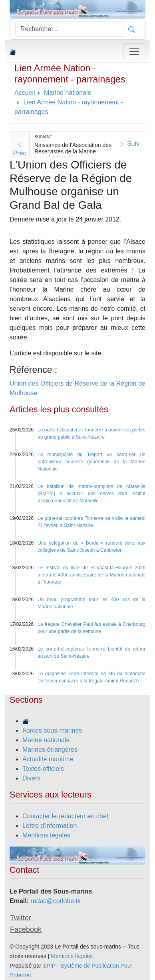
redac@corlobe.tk (56, 901)
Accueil (25, 93)
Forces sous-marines (52, 730)
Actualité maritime (48, 759)
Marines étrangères (50, 750)
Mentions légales (46, 835)
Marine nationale (46, 740)
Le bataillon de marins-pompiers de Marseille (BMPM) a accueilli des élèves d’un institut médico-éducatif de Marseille (91, 494)
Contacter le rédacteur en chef (65, 816)
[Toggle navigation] (134, 51)
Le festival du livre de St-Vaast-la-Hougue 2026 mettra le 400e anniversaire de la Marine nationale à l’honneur (91, 575)
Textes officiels (43, 769)
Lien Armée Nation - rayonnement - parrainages (70, 74)
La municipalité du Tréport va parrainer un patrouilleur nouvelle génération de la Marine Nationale (91, 462)
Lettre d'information (50, 826)
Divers (31, 778)
